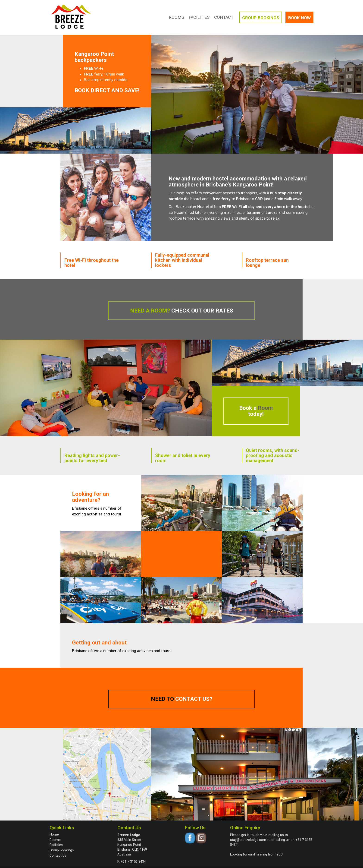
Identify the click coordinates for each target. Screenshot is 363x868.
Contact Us (58, 855)
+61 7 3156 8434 (133, 862)
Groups (261, 18)
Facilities (199, 17)
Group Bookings (62, 850)
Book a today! (256, 411)
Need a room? (182, 311)
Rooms (176, 17)
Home (54, 834)
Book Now (299, 18)
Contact (224, 17)
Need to (182, 699)
